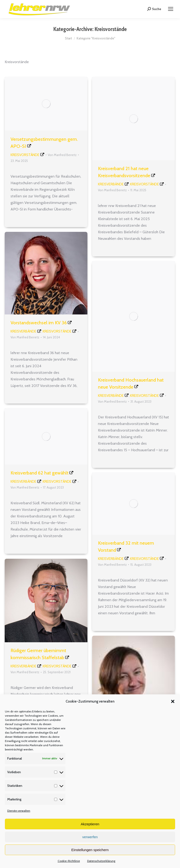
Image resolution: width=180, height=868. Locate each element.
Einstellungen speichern (90, 850)
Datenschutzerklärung (101, 861)
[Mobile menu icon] (171, 9)
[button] (173, 701)
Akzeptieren (90, 824)
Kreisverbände (111, 184)
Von (62, 155)
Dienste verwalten (19, 811)
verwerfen (90, 837)
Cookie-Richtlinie (69, 861)
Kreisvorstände (25, 155)
